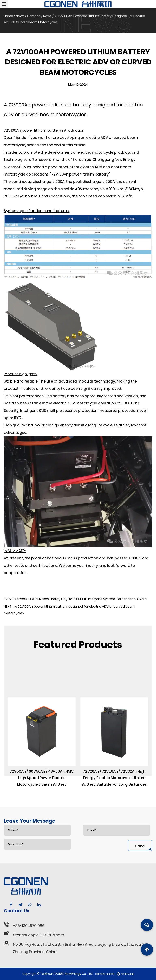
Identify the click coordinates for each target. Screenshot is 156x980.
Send (140, 846)
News (20, 15)
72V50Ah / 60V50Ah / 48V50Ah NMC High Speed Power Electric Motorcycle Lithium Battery (42, 816)
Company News (39, 15)
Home (8, 15)
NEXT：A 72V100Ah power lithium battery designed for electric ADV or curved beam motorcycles (69, 617)
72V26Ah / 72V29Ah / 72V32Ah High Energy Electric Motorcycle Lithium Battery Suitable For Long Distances (114, 816)
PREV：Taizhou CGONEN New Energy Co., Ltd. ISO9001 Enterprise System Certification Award (75, 606)
